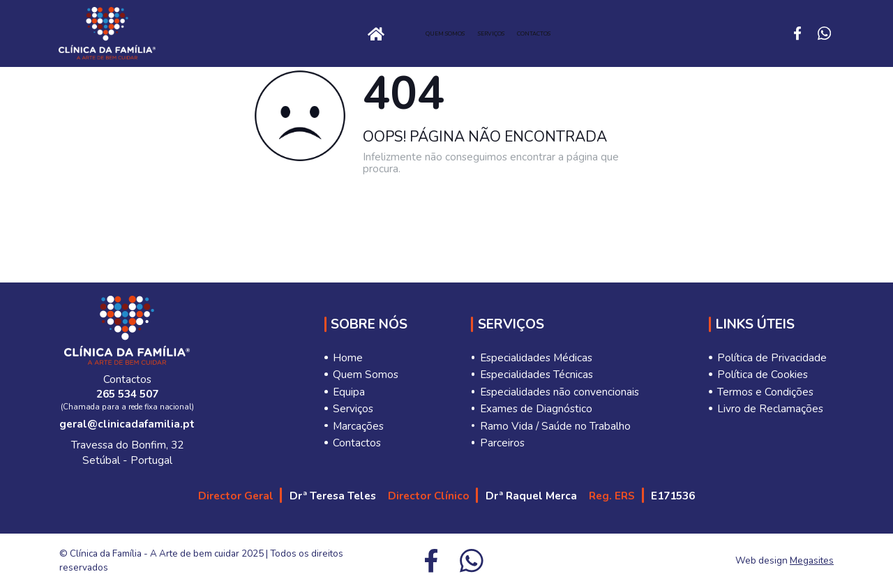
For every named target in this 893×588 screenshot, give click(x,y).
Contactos (613, 33)
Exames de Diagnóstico (536, 408)
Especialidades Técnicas (536, 374)
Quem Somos (407, 33)
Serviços (512, 33)
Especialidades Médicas (536, 357)
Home (254, 33)
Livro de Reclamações (770, 408)
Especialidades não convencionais (560, 392)
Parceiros (502, 443)
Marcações (358, 426)
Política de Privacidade (772, 357)
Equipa (349, 392)
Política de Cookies (763, 374)
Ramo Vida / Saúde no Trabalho (555, 426)
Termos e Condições (765, 392)
